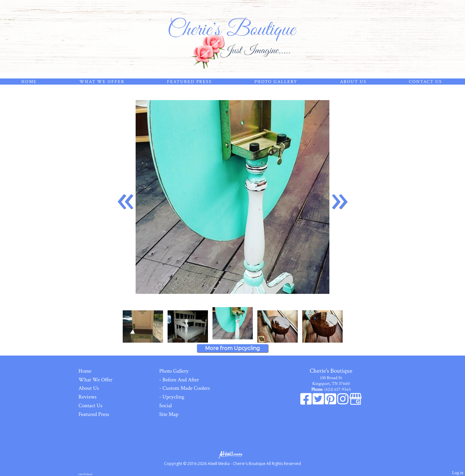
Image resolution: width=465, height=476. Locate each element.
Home (29, 82)
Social (165, 406)
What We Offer (102, 82)
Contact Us (425, 82)
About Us (353, 82)
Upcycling (173, 397)
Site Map (169, 414)
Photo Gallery (276, 82)
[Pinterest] (331, 402)
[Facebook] (306, 402)
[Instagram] (343, 402)
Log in (458, 473)
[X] (319, 402)
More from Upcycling (232, 348)
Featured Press (189, 82)
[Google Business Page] (356, 402)
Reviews (88, 397)
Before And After (181, 380)
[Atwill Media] (232, 454)
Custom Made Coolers (186, 388)
